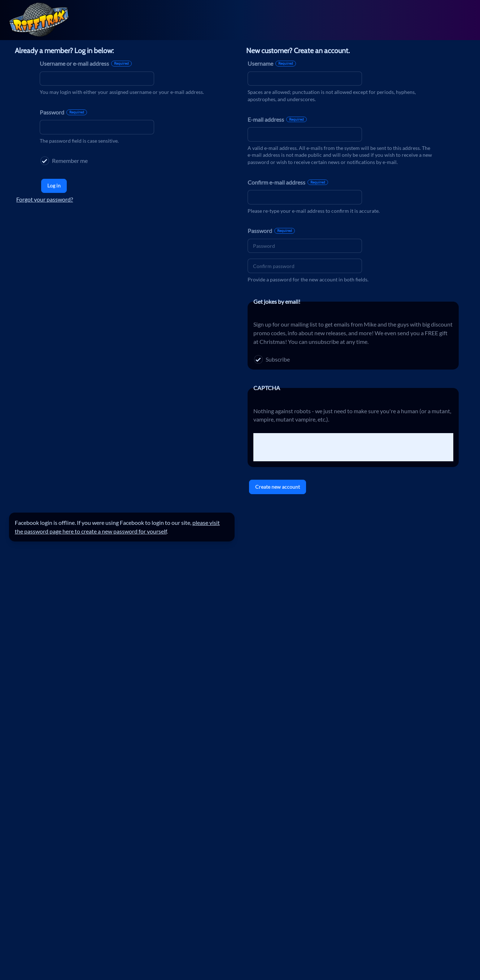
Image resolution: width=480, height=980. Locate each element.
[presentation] (308, 447)
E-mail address (277, 119)
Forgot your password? (45, 199)
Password (63, 112)
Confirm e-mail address (288, 182)
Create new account (278, 487)
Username (272, 63)
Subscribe (272, 359)
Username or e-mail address (86, 63)
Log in (54, 185)
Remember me (64, 161)
